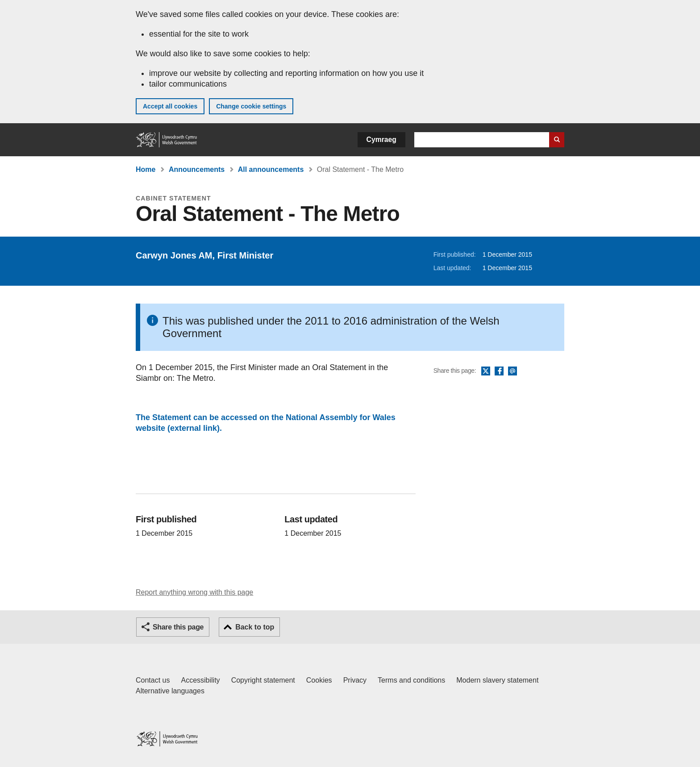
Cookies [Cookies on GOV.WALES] (319, 680)
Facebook (499, 371)
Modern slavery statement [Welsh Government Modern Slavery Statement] (497, 680)
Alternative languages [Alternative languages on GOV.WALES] (170, 691)
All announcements (271, 169)
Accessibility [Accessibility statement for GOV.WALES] (200, 680)
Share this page (178, 627)
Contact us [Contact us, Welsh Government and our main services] (153, 680)
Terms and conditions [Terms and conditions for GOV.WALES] (411, 680)
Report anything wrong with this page (194, 592)
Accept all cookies (170, 106)
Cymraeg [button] (381, 140)
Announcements (197, 169)
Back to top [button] (255, 627)
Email (512, 371)
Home (146, 169)
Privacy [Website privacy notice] (355, 680)
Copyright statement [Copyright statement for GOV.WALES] (263, 680)
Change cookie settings (251, 106)
